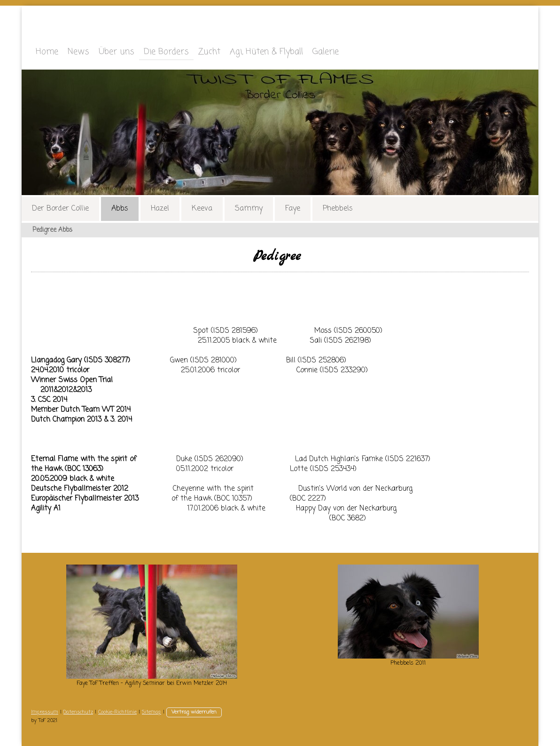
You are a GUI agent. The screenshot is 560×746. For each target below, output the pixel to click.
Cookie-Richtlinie (117, 712)
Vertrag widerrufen (194, 712)
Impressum (45, 712)
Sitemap (152, 712)
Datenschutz (78, 712)
